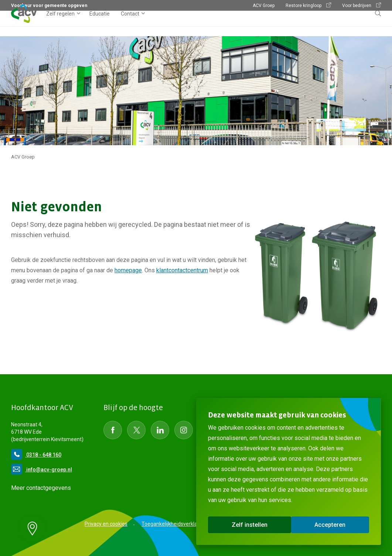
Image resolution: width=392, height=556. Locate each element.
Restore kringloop (308, 5)
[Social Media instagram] (184, 430)
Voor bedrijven (362, 5)
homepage (128, 270)
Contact (130, 24)
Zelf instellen (250, 525)
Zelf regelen (60, 24)
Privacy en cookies (106, 524)
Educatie (100, 24)
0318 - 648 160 (36, 455)
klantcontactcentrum (182, 270)
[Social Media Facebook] (113, 430)
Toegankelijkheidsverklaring (174, 524)
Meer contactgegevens (41, 488)
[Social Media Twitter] (136, 430)
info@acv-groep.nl (42, 470)
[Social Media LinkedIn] (160, 430)
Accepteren (330, 525)
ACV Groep (264, 6)
